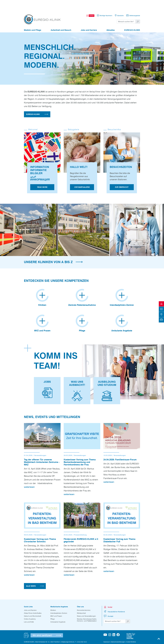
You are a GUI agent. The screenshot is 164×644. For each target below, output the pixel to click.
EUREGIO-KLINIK (132, 19)
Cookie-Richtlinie (131, 630)
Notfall (108, 595)
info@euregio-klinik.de (68, 630)
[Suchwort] (126, 10)
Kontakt (108, 604)
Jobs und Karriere (89, 19)
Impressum (107, 630)
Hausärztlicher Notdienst (114, 600)
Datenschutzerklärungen (118, 630)
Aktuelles (111, 19)
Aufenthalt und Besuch (61, 19)
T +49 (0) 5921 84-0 (81, 630)
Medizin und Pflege (33, 19)
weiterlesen (29, 475)
